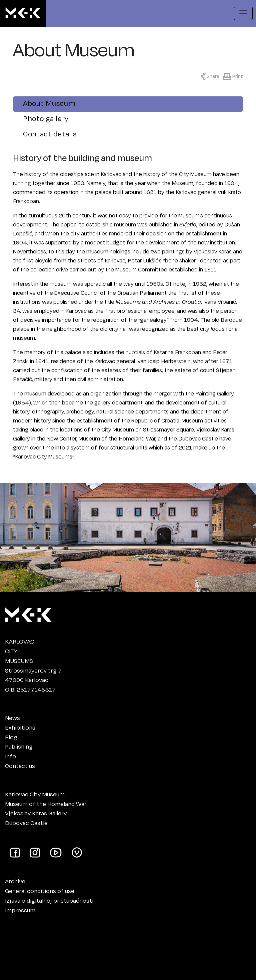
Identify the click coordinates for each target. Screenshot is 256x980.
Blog (11, 737)
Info (10, 756)
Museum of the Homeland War (46, 804)
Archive (15, 881)
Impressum (20, 910)
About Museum (49, 103)
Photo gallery (46, 118)
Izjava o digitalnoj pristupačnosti (49, 900)
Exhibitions (20, 727)
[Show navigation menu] (243, 13)
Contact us (20, 766)
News (12, 718)
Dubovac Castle (26, 823)
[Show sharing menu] (212, 76)
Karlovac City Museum (35, 794)
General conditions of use (40, 891)
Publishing (19, 746)
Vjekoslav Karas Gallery (36, 813)
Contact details (50, 134)
